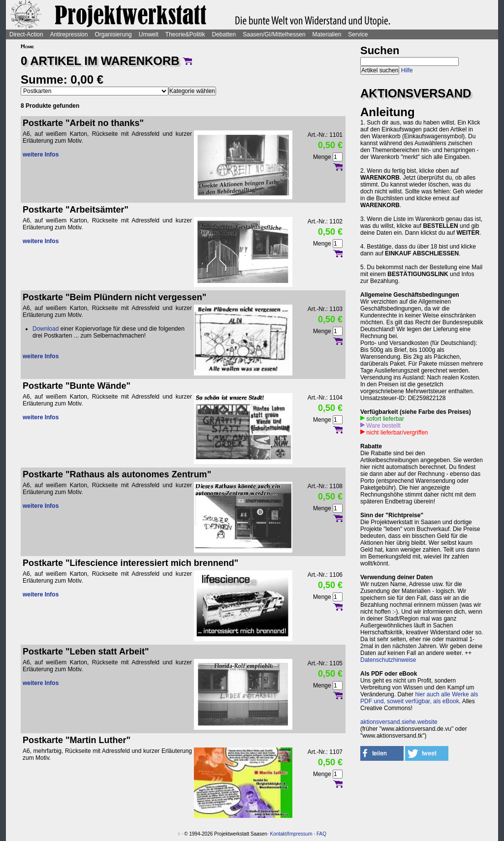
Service (358, 34)
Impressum (300, 834)
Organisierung (113, 34)
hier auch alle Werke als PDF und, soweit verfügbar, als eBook (419, 698)
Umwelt (149, 34)
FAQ (321, 834)
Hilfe (407, 70)
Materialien (327, 34)
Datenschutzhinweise (388, 660)
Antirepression (69, 34)
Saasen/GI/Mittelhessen (274, 34)
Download (46, 329)
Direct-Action (26, 34)
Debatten (224, 34)
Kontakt (278, 834)
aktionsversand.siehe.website (399, 722)
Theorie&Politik (185, 34)
